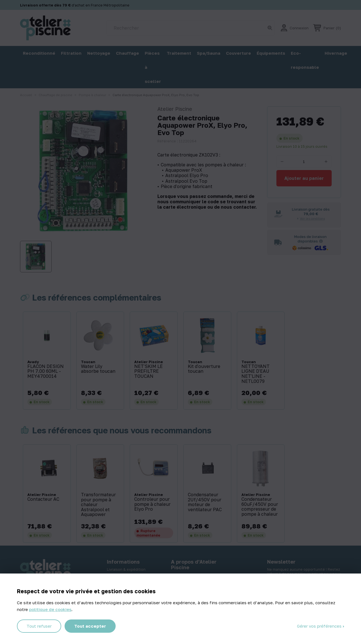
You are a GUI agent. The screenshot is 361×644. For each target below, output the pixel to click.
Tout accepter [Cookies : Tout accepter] (90, 626)
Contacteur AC (43, 499)
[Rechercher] (191, 28)
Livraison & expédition (126, 569)
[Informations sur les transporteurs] (321, 241)
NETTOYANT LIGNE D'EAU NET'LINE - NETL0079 (256, 374)
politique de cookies (50, 609)
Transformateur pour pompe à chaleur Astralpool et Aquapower (98, 505)
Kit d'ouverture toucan (204, 369)
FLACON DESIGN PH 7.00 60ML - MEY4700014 (46, 371)
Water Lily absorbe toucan (98, 369)
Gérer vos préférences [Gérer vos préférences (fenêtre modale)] (320, 626)
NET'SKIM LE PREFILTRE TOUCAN (148, 371)
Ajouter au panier (304, 178)
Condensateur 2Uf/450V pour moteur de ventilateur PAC (205, 502)
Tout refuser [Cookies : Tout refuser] (39, 626)
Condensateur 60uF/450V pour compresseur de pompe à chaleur (260, 507)
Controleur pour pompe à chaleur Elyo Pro (152, 504)
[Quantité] (304, 162)
